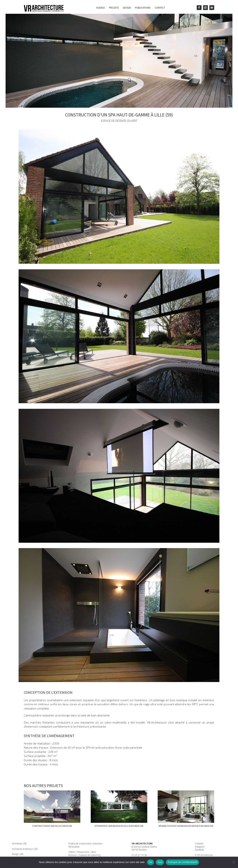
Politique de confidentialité (182, 862)
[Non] (233, 862)
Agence (100, 8)
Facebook (199, 850)
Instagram (200, 847)
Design (127, 8)
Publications (143, 8)
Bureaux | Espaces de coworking (85, 855)
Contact (160, 8)
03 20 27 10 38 (139, 855)
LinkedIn (199, 844)
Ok (151, 862)
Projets (114, 8)
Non (160, 862)
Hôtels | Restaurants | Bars (82, 852)
